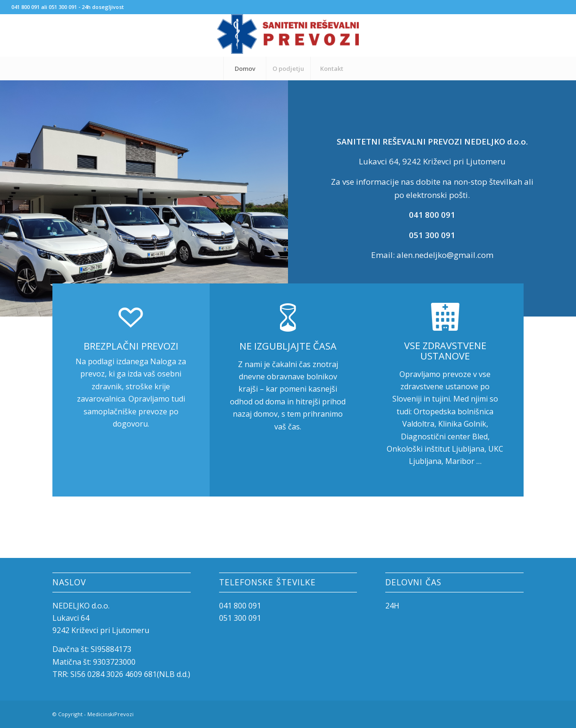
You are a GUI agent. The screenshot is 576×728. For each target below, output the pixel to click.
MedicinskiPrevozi (110, 714)
